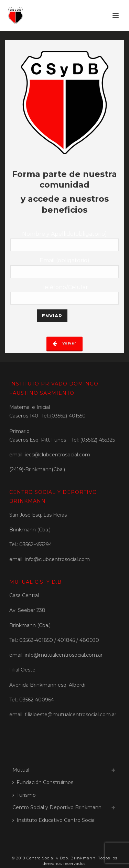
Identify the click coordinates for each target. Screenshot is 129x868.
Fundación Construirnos (43, 782)
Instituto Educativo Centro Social (54, 820)
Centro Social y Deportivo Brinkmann (57, 807)
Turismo (24, 795)
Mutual (21, 770)
